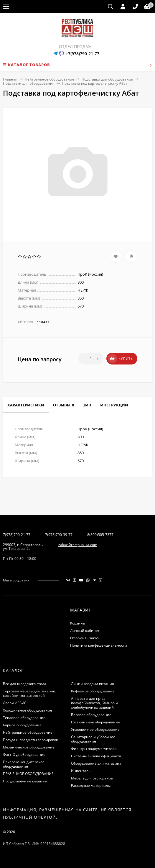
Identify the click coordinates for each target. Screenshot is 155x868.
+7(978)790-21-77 (83, 54)
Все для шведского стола (25, 684)
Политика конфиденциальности (99, 645)
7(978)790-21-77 (17, 535)
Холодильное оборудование (28, 710)
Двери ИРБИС (15, 703)
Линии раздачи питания (93, 684)
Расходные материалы (91, 786)
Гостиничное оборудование (95, 722)
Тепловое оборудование (24, 718)
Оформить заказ (84, 638)
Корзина (77, 623)
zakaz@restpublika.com (78, 545)
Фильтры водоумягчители (94, 749)
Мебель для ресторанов (92, 778)
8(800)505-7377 (100, 535)
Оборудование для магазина (96, 763)
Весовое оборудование (91, 715)
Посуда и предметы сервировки (31, 740)
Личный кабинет (85, 631)
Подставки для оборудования (107, 79)
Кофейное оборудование (93, 691)
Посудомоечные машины (25, 781)
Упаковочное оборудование (95, 729)
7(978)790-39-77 (59, 535)
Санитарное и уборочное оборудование (93, 739)
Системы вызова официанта (96, 756)
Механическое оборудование (29, 747)
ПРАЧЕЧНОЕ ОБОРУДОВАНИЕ (28, 774)
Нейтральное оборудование (50, 79)
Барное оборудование (22, 725)
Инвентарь (81, 771)
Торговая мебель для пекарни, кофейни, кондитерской (30, 693)
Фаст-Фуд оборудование (24, 755)
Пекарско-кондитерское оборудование (24, 764)
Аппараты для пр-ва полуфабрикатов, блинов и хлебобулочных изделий (94, 703)
